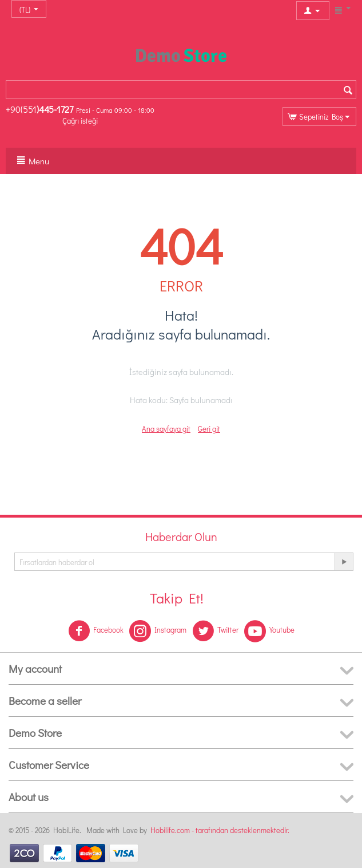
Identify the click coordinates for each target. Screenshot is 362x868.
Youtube (269, 631)
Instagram (158, 631)
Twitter (215, 631)
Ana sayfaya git (166, 429)
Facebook (96, 631)
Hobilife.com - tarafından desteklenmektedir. (220, 830)
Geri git (209, 429)
